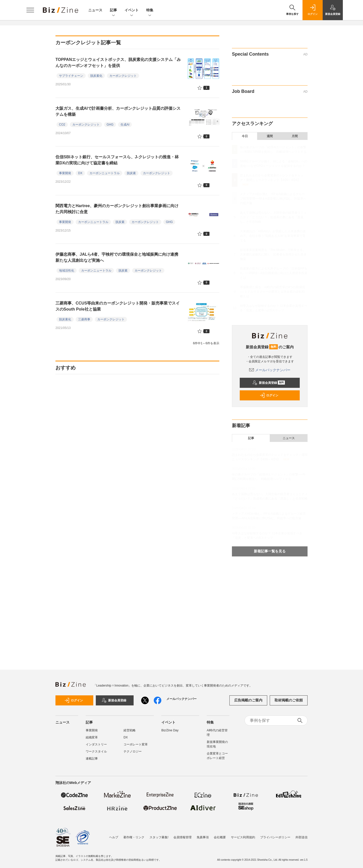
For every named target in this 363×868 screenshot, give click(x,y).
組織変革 (92, 737)
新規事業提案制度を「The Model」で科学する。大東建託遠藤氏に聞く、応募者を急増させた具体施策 (273, 254)
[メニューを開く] (30, 10)
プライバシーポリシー (275, 837)
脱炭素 (131, 173)
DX (80, 173)
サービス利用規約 (243, 837)
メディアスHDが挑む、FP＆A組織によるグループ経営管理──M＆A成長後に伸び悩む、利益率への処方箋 (273, 199)
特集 (150, 10)
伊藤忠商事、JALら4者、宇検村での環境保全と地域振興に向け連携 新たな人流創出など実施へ (119, 257)
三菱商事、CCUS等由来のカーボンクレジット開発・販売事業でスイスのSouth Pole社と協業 (118, 306)
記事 (113, 10)
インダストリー (96, 744)
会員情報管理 (183, 837)
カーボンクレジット (123, 76)
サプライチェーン (71, 76)
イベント (132, 10)
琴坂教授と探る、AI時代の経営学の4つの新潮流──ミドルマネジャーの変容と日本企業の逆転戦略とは (273, 292)
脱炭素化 (96, 76)
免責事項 (203, 837)
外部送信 (301, 837)
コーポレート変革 (136, 744)
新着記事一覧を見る (270, 551)
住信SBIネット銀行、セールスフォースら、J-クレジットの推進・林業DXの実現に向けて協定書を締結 (117, 160)
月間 (295, 136)
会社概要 (220, 837)
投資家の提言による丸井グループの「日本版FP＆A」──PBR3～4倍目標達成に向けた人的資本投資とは (274, 273)
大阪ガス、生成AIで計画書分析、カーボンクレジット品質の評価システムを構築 (118, 111)
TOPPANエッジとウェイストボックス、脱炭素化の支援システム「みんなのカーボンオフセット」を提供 (118, 63)
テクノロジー (133, 751)
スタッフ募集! (159, 837)
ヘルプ (114, 837)
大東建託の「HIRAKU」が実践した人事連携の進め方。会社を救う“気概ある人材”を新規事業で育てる (273, 236)
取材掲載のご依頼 (289, 700)
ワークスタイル (96, 751)
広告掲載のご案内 (248, 700)
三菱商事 (84, 319)
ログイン (269, 395)
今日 (245, 136)
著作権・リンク (134, 837)
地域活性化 (67, 271)
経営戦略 (130, 730)
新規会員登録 (269, 383)
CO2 (62, 125)
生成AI (125, 125)
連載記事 (92, 759)
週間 (270, 136)
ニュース (95, 10)
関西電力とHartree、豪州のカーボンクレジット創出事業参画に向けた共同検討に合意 (117, 209)
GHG (110, 125)
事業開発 (65, 173)
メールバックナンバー (270, 370)
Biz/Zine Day (170, 730)
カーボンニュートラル (105, 173)
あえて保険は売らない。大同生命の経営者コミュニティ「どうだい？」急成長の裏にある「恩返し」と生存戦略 (273, 217)
